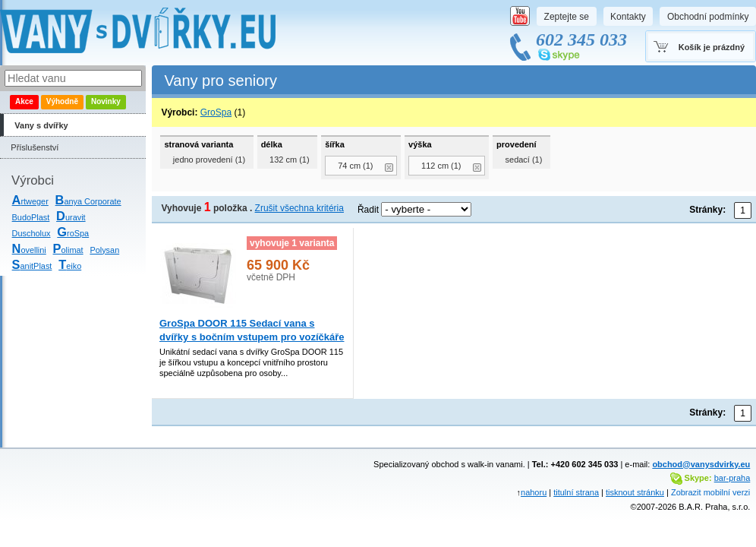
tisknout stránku (635, 492)
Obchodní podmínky (708, 17)
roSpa (73, 233)
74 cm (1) (355, 166)
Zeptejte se (567, 17)
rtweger (30, 201)
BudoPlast (31, 217)
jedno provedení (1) (209, 160)
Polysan (104, 250)
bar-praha (732, 478)
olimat (68, 250)
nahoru (534, 492)
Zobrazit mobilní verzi (710, 492)
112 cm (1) (441, 166)
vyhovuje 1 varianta (292, 243)
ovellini (29, 250)
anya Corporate (88, 201)
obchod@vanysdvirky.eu (701, 464)
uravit (71, 217)
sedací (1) (524, 160)
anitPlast (32, 266)
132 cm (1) (290, 160)
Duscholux (31, 233)
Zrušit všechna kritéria (299, 208)
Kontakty (628, 17)
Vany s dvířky (41, 125)
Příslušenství (35, 147)
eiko (70, 266)
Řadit (368, 210)
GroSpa (216, 112)
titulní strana (576, 492)
